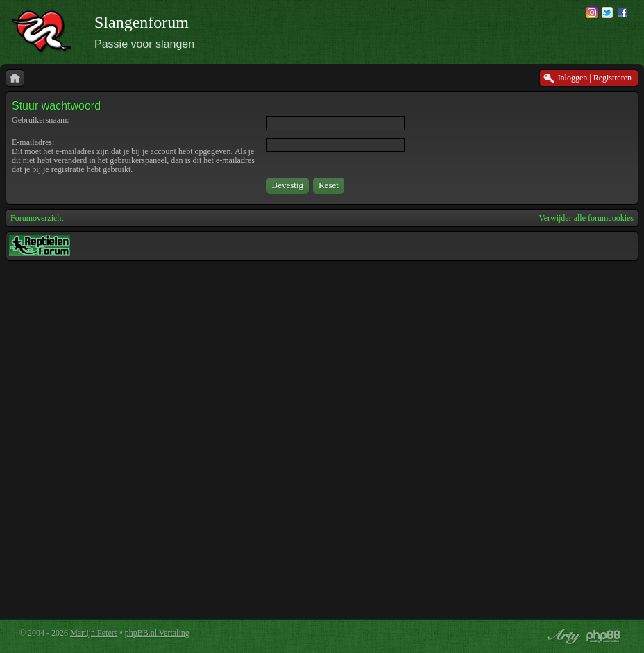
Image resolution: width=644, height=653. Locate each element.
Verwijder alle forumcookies (586, 218)
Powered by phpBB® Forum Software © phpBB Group (604, 636)
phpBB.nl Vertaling (157, 633)
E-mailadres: (33, 142)
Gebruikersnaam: (41, 120)
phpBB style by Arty (562, 636)
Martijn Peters (94, 633)
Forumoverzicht (37, 218)
